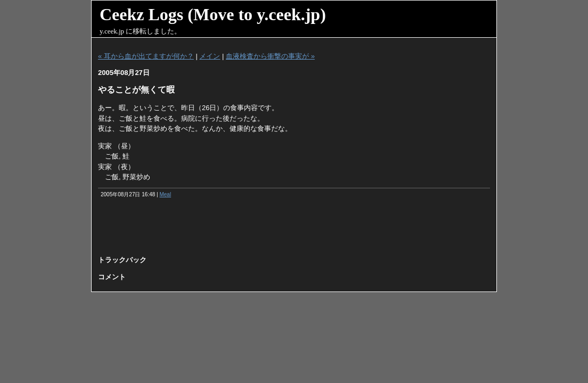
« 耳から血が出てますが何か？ (146, 56)
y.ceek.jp (112, 31)
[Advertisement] (294, 230)
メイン (210, 56)
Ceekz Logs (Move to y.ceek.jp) (213, 14)
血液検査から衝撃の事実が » (270, 56)
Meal (165, 194)
